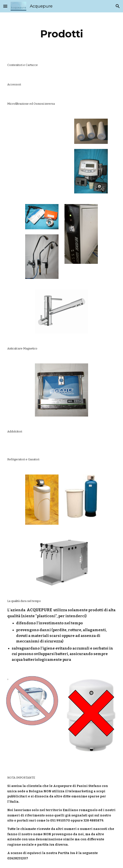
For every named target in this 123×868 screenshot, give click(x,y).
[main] (61, 34)
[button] (5, 6)
